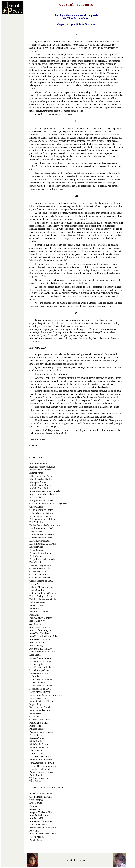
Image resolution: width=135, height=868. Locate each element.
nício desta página (77, 860)
